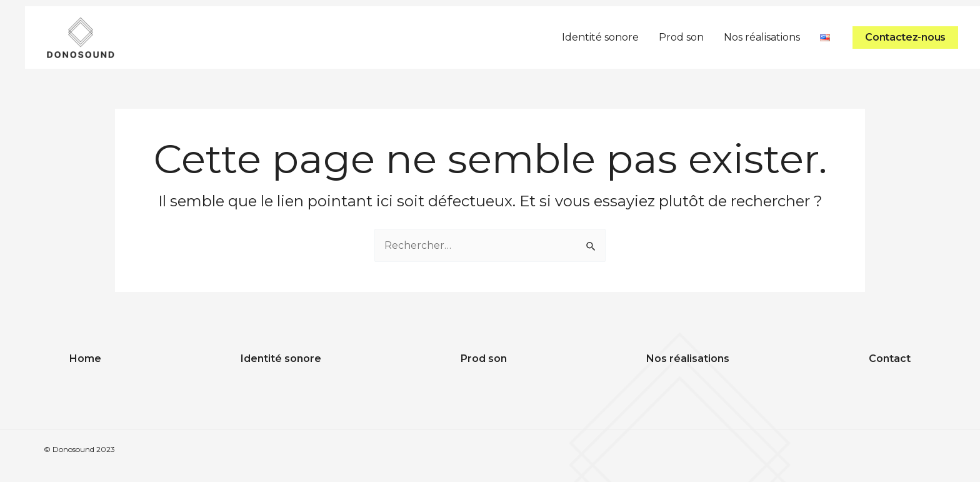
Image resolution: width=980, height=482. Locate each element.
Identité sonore (600, 37)
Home (85, 359)
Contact (890, 359)
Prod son (681, 37)
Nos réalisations (762, 37)
